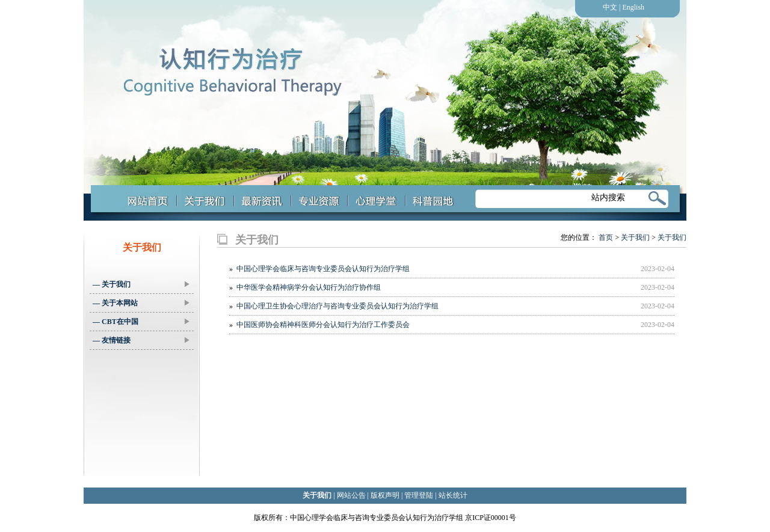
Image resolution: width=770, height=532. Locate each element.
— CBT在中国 (142, 322)
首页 (606, 237)
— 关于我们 (142, 284)
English (633, 7)
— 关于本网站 (142, 303)
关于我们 (635, 237)
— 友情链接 (142, 340)
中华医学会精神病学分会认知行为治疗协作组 (309, 287)
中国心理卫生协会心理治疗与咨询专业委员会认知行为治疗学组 (337, 306)
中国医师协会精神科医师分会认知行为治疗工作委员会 (323, 325)
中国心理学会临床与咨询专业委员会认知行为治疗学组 (323, 269)
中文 (610, 7)
